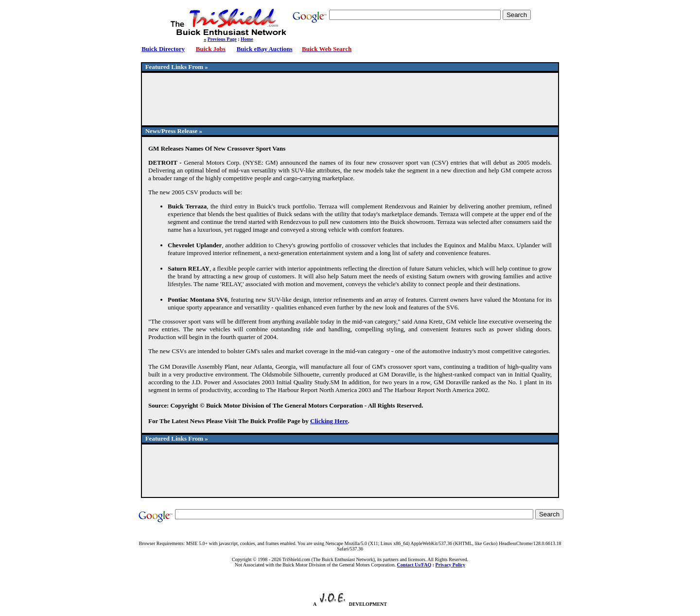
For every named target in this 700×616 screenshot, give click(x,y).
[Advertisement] (350, 103)
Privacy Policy (450, 565)
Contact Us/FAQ (414, 565)
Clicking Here (329, 421)
